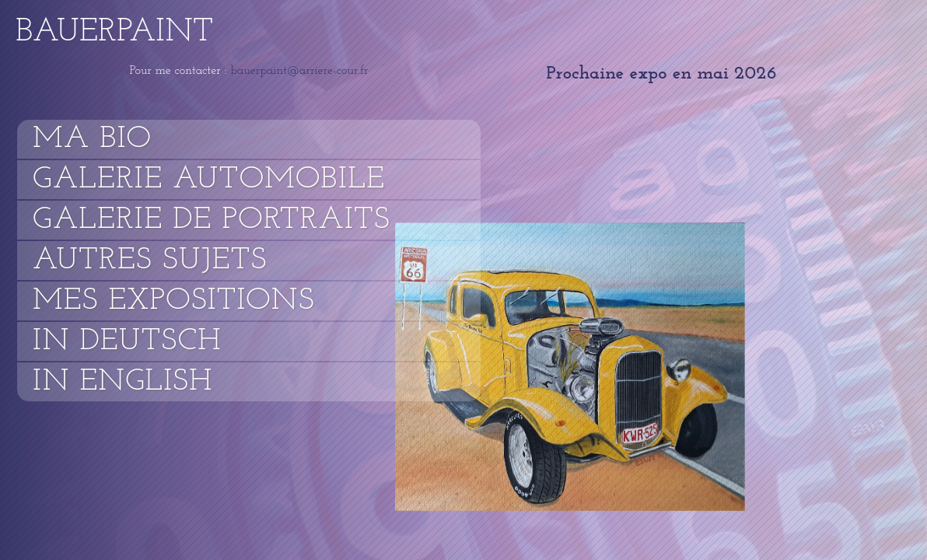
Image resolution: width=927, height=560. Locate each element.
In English (123, 382)
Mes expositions (174, 301)
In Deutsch (127, 341)
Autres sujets (150, 261)
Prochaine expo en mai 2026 (661, 74)
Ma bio (92, 139)
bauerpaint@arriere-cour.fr (297, 71)
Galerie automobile (209, 180)
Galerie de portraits (212, 220)
